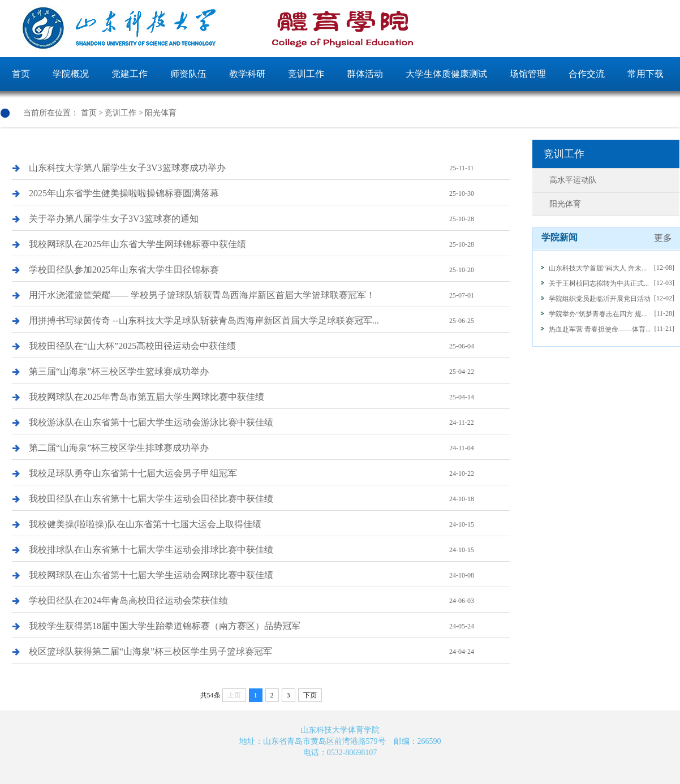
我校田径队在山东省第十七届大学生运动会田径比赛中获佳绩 (269, 499)
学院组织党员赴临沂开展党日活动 (600, 299)
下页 (310, 695)
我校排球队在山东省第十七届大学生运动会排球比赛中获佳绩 (269, 550)
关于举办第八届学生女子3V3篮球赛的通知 (269, 219)
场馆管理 (528, 74)
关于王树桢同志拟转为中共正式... (599, 283)
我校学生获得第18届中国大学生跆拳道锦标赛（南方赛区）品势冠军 (269, 626)
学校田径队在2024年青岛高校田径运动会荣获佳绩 (269, 601)
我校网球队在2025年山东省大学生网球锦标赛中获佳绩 (269, 244)
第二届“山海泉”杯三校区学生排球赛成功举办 (269, 448)
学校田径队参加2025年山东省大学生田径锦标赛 (269, 270)
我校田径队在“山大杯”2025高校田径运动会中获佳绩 (269, 346)
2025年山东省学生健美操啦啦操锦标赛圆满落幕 (269, 193)
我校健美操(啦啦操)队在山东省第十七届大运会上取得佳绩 (269, 524)
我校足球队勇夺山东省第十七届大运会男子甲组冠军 (269, 473)
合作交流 (587, 74)
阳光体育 (161, 113)
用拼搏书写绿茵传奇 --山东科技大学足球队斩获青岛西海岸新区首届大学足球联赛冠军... (269, 321)
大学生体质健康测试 (446, 74)
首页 (21, 74)
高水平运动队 (573, 180)
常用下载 (645, 74)
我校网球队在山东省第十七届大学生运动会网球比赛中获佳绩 (269, 575)
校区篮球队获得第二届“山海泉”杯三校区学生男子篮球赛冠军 (269, 652)
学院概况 (71, 74)
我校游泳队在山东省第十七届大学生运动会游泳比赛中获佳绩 (269, 423)
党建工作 (130, 74)
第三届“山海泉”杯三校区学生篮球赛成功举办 (269, 372)
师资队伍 (188, 74)
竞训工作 (306, 74)
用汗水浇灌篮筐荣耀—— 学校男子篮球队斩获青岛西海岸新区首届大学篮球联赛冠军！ (269, 295)
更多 (663, 238)
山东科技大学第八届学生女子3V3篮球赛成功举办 (269, 168)
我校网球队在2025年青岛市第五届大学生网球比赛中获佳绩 (269, 397)
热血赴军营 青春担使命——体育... (600, 329)
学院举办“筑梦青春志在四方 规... (598, 314)
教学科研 (247, 74)
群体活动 (365, 74)
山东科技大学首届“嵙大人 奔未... (598, 268)
